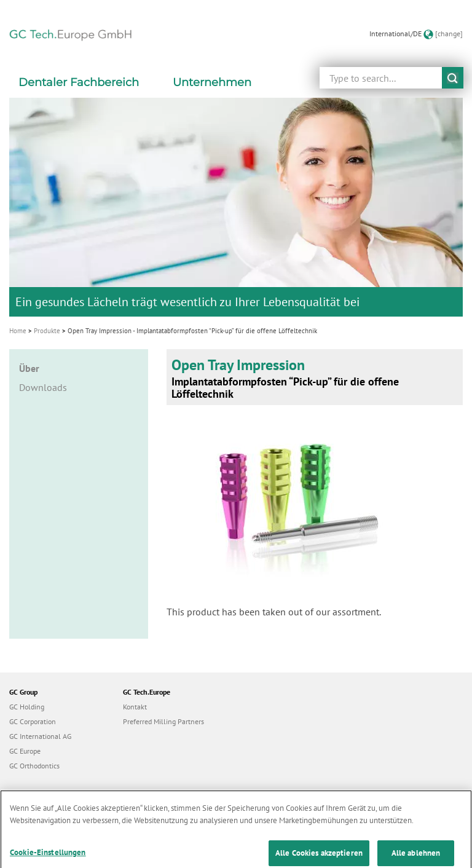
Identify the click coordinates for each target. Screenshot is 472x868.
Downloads (43, 387)
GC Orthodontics (34, 766)
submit (453, 78)
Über (29, 368)
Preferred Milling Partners (163, 721)
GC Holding (27, 707)
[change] (449, 34)
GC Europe (25, 751)
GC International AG (40, 736)
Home (18, 331)
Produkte (47, 331)
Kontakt (135, 707)
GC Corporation (33, 721)
